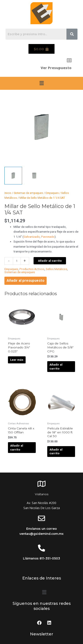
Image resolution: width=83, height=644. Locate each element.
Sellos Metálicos (56, 269)
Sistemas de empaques (28, 193)
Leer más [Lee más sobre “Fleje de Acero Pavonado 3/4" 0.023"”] (17, 360)
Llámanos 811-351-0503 (41, 558)
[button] (41, 83)
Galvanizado (32, 237)
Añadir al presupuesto (25, 281)
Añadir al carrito (50, 261)
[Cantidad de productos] (17, 261)
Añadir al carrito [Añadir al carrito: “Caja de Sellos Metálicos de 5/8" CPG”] (56, 366)
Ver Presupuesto (56, 68)
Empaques (52, 193)
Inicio (8, 193)
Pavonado (48, 237)
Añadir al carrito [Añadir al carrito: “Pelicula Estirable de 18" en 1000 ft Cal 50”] (56, 451)
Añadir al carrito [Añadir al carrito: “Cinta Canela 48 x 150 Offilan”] (17, 447)
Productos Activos (32, 269)
